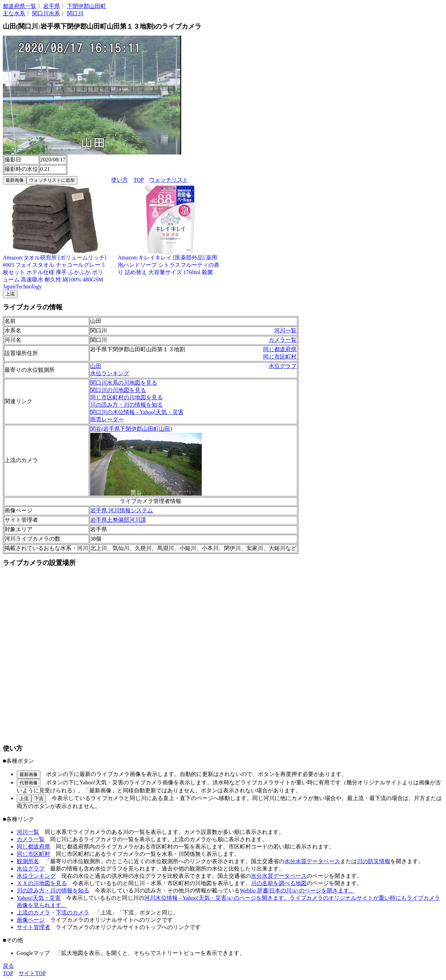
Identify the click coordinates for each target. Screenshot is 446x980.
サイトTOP (32, 973)
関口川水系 (46, 13)
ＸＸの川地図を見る (42, 883)
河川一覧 (285, 330)
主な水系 (14, 13)
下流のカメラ (72, 913)
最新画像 (15, 180)
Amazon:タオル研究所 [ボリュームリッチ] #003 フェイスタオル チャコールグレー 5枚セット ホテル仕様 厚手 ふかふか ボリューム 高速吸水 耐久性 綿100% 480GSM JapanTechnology (55, 269)
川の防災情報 (374, 861)
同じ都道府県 (280, 349)
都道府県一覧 (20, 6)
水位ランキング (110, 373)
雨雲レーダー (107, 419)
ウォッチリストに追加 (52, 180)
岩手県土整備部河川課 (118, 520)
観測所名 (28, 861)
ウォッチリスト (169, 180)
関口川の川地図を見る (118, 390)
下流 (39, 798)
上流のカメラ (33, 913)
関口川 (75, 13)
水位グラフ (283, 366)
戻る (8, 966)
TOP (139, 180)
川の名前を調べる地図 (279, 883)
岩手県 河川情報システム (122, 510)
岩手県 (52, 6)
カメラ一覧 (283, 340)
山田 (96, 366)
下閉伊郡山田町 (86, 6)
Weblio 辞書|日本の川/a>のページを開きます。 (297, 891)
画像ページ (31, 920)
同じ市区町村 (280, 357)
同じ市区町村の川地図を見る (126, 397)
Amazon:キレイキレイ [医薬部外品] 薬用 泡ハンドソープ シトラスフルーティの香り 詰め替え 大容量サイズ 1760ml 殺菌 (170, 262)
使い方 (120, 180)
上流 (10, 294)
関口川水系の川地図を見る (124, 383)
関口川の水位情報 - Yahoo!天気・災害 (137, 412)
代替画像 (29, 783)
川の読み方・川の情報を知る (126, 405)
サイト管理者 (33, 927)
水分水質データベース (312, 861)
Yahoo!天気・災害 (39, 898)
